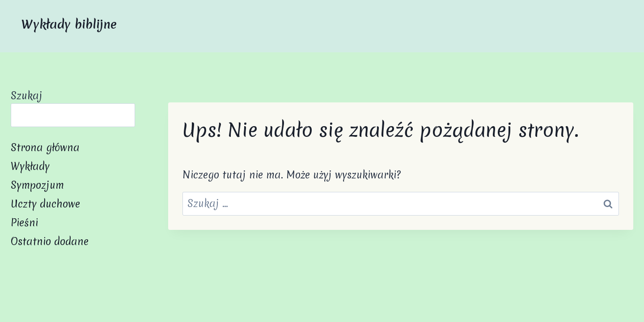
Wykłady (30, 166)
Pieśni (24, 223)
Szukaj (27, 96)
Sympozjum (37, 185)
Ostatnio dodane (50, 241)
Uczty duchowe (45, 204)
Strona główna (45, 148)
